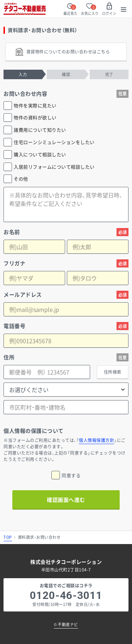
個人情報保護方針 (96, 440)
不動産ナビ (66, 624)
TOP (8, 537)
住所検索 (113, 372)
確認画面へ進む (66, 500)
